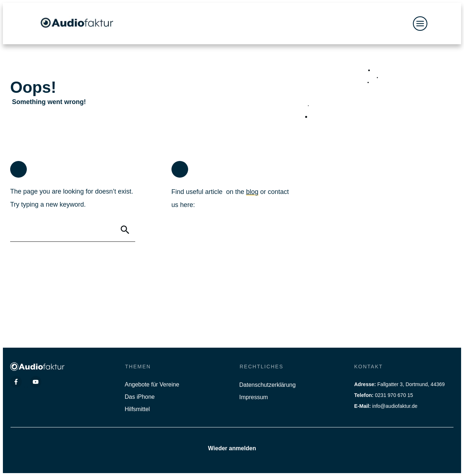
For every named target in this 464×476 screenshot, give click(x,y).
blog (252, 192)
